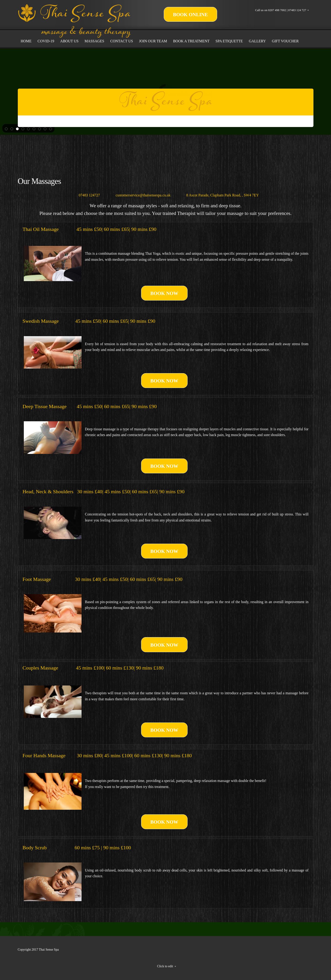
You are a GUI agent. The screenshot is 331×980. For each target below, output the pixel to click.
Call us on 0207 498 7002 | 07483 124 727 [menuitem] (281, 10)
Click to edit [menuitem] (165, 966)
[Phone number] (86, 195)
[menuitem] (26, 41)
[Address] (219, 195)
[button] (6, 129)
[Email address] (140, 195)
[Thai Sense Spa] (74, 9)
